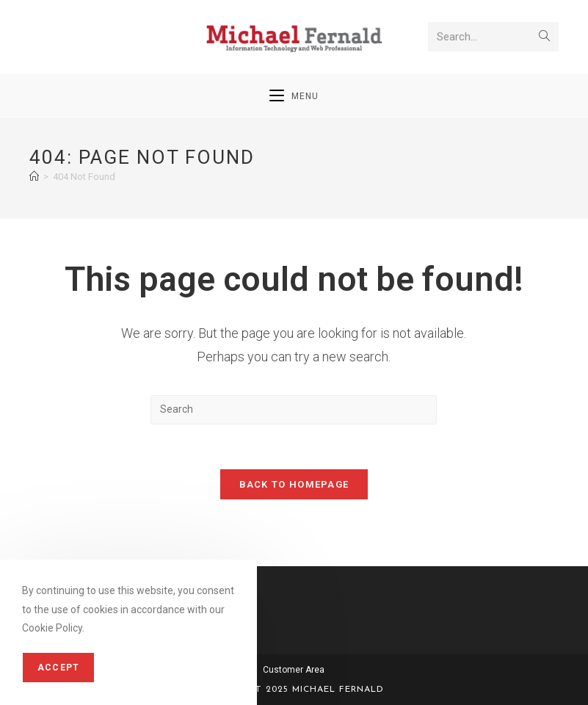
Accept (58, 668)
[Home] (34, 177)
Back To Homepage (294, 484)
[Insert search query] (294, 410)
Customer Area (294, 670)
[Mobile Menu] (294, 96)
